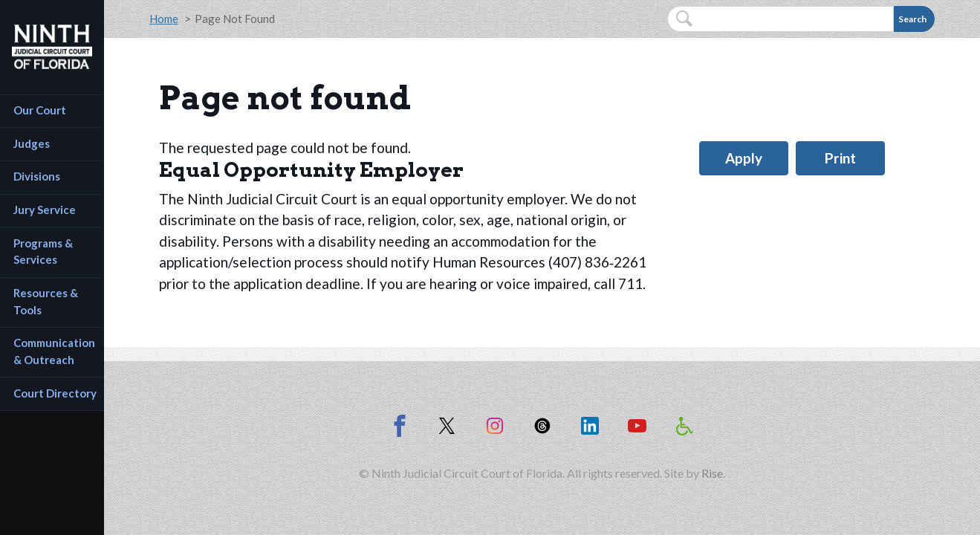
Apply (744, 158)
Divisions (37, 176)
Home (164, 19)
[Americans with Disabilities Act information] (685, 426)
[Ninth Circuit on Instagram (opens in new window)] (495, 426)
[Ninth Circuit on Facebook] (400, 426)
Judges (32, 143)
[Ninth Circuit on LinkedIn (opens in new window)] (590, 426)
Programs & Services (44, 252)
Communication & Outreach (55, 351)
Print (840, 158)
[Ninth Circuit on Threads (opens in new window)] (542, 426)
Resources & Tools (47, 301)
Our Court (40, 110)
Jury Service (45, 210)
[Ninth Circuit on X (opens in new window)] (447, 426)
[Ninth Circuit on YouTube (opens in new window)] (637, 426)
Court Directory (55, 393)
